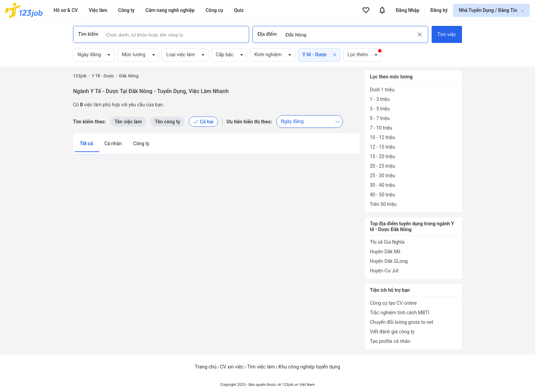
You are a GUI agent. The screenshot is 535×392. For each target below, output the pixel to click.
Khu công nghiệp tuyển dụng (309, 367)
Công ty (141, 144)
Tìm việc (447, 34)
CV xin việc (232, 367)
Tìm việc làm (261, 367)
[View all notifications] (382, 10)
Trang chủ (206, 367)
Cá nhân (114, 144)
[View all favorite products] (366, 10)
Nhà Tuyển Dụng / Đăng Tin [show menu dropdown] (489, 10)
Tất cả (87, 144)
